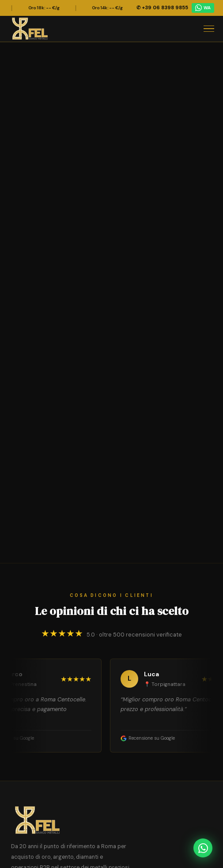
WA (203, 8)
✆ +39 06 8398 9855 (162, 7)
